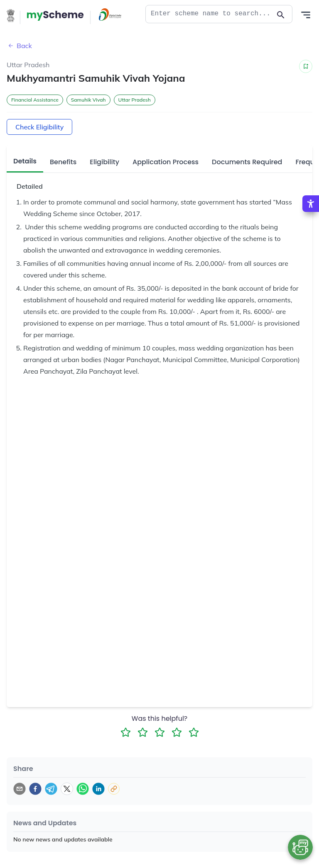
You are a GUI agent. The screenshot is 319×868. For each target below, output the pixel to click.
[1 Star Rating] (126, 706)
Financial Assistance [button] (35, 100)
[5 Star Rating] (194, 706)
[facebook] (35, 763)
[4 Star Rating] (177, 706)
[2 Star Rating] (143, 706)
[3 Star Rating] (160, 706)
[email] (20, 763)
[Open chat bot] (300, 847)
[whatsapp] (83, 763)
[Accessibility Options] (311, 204)
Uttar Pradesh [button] (135, 100)
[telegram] (51, 763)
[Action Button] (55, 16)
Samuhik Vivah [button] (88, 100)
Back (19, 46)
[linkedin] (98, 763)
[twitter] (67, 763)
